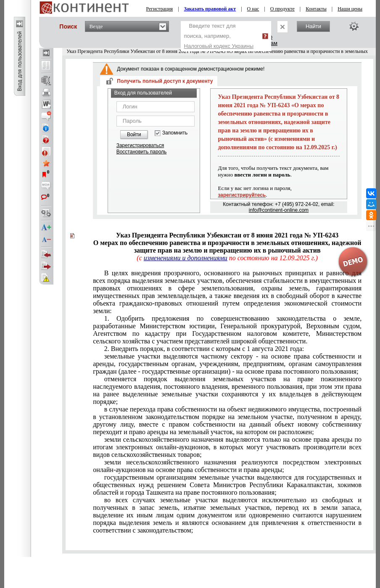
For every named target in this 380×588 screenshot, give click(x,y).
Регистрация (160, 9)
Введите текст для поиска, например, (219, 36)
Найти (313, 26)
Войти (134, 134)
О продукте (282, 9)
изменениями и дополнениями (186, 258)
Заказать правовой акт (210, 9)
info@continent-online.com (279, 210)
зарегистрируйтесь (242, 195)
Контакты (316, 9)
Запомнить (175, 133)
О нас (253, 9)
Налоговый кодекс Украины (219, 46)
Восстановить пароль (142, 152)
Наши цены (350, 9)
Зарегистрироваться (140, 145)
